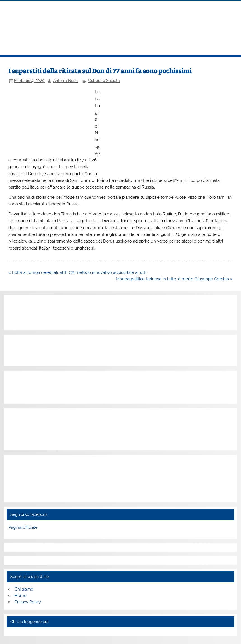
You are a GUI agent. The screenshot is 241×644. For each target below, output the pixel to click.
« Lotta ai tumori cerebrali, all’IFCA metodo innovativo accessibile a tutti (77, 272)
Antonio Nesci (66, 81)
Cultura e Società (104, 81)
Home (21, 596)
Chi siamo (24, 589)
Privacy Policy (28, 602)
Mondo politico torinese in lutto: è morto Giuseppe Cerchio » (174, 279)
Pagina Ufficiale (23, 527)
